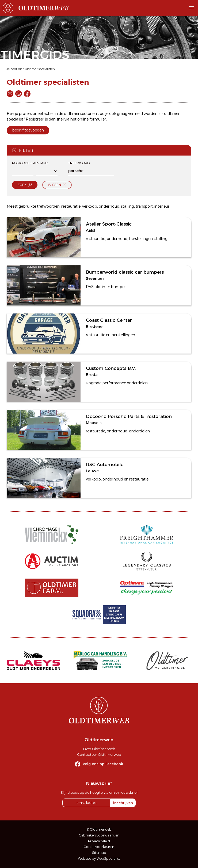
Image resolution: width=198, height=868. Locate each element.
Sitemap (99, 853)
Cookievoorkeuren (99, 847)
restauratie (71, 206)
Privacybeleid (99, 841)
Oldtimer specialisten (40, 69)
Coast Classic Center (109, 320)
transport (144, 206)
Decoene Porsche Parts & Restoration (129, 416)
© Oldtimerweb (99, 829)
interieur (162, 206)
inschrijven (123, 803)
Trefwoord (79, 163)
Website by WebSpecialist (99, 859)
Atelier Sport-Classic (109, 224)
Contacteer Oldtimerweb (99, 754)
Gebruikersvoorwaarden (99, 835)
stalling (127, 206)
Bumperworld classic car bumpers (125, 272)
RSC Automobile (105, 464)
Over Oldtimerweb (99, 749)
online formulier (92, 119)
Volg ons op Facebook (103, 764)
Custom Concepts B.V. (111, 368)
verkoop (90, 206)
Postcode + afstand (30, 163)
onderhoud (109, 206)
